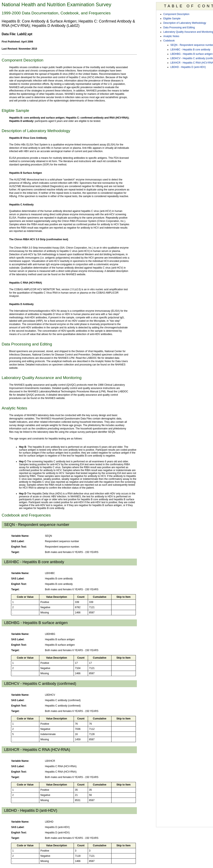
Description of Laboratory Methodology (185, 23)
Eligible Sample (172, 19)
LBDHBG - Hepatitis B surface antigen (191, 54)
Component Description (176, 14)
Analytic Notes (171, 36)
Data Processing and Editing (179, 28)
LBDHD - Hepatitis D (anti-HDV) (188, 67)
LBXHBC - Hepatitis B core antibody (190, 50)
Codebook (169, 41)
